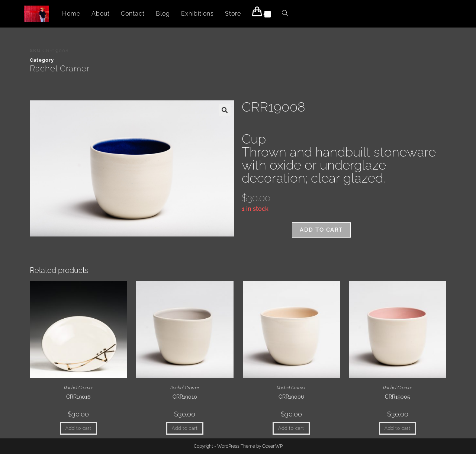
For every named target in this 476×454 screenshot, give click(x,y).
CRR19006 (291, 397)
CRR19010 (185, 397)
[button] (225, 110)
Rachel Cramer (60, 68)
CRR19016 (78, 397)
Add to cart (321, 230)
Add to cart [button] (78, 428)
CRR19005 (398, 397)
